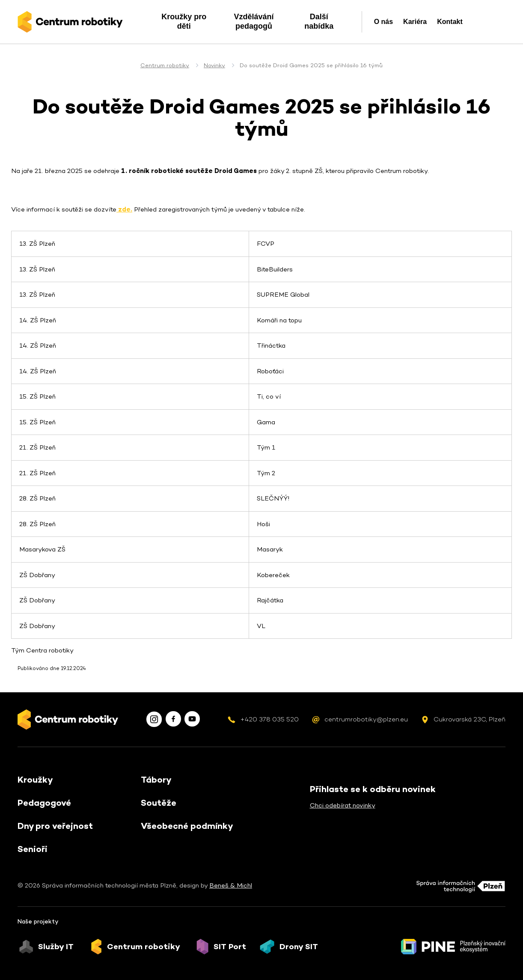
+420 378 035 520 (269, 719)
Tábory (156, 780)
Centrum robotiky (165, 65)
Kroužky (35, 780)
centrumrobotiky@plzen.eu (366, 719)
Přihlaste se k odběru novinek (373, 789)
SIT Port (230, 947)
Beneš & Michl (231, 885)
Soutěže (159, 803)
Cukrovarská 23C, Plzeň (470, 719)
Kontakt (450, 22)
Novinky (214, 65)
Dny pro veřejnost (55, 826)
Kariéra (415, 22)
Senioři (33, 849)
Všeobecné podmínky (187, 826)
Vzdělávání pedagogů (254, 21)
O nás (383, 22)
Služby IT (56, 947)
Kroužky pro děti (184, 21)
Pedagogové (44, 803)
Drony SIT (299, 947)
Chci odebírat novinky (343, 805)
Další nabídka (319, 21)
